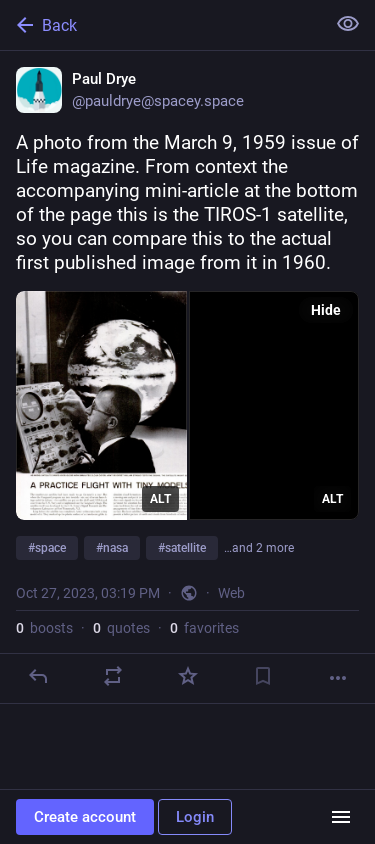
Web (231, 593)
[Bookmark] (263, 676)
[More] (338, 678)
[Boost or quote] (113, 676)
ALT (160, 499)
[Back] (160, 25)
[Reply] (38, 676)
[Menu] (341, 817)
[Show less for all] (348, 24)
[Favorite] (188, 676)
